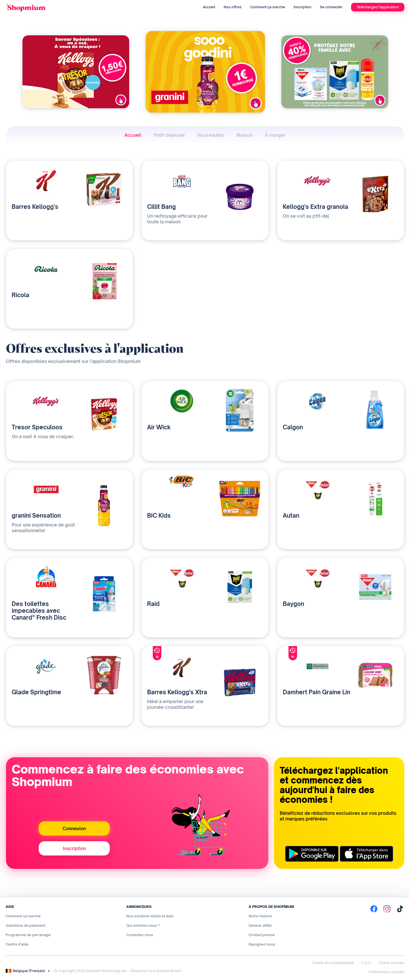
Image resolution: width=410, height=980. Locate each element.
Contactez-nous (140, 935)
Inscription (302, 7)
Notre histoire (260, 916)
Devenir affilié (260, 925)
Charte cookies (391, 963)
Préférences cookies (386, 972)
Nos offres (233, 7)
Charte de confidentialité (333, 963)
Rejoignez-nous (262, 944)
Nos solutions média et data (150, 916)
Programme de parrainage (28, 935)
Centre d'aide (17, 944)
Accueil (209, 7)
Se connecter (331, 7)
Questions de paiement (25, 925)
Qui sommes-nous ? (143, 925)
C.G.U (366, 963)
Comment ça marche (268, 7)
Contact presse (262, 935)
